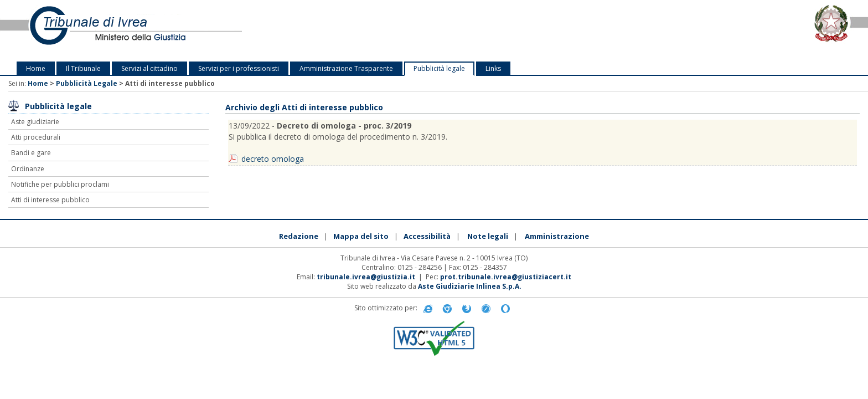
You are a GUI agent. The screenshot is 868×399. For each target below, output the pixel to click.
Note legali (488, 236)
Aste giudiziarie (35, 122)
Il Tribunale (83, 68)
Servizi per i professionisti (239, 68)
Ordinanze (28, 169)
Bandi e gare (31, 153)
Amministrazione (557, 236)
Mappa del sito (361, 236)
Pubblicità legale (439, 68)
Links (493, 68)
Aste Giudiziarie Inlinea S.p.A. (470, 286)
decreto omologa (273, 159)
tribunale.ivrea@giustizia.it (366, 277)
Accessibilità (427, 236)
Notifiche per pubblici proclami (60, 184)
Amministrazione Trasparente (346, 68)
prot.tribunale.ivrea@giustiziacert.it (506, 277)
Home (36, 68)
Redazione (299, 236)
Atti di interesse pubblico (50, 200)
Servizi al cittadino (149, 68)
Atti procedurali (36, 137)
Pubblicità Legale (87, 83)
